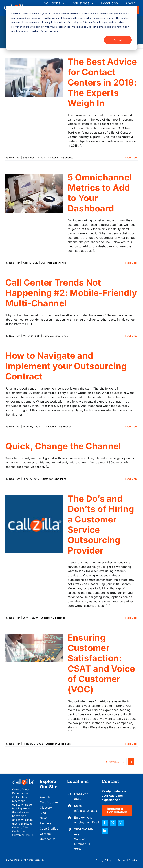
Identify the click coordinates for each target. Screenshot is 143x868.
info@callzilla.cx (86, 811)
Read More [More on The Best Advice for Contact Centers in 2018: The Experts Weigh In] (131, 158)
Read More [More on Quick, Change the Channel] (131, 479)
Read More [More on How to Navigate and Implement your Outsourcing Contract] (131, 427)
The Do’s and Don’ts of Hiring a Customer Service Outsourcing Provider (101, 525)
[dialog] (71, 28)
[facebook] (105, 823)
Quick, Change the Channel (63, 446)
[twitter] (113, 823)
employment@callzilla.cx (92, 822)
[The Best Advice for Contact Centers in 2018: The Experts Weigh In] (34, 78)
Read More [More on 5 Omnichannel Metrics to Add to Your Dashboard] (131, 263)
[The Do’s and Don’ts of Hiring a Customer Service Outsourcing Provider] (34, 524)
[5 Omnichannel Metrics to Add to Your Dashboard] (34, 193)
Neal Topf (15, 158)
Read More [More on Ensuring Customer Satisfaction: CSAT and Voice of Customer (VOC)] (131, 744)
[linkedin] (105, 831)
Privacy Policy (103, 860)
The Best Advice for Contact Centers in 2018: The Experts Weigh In (102, 82)
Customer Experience (61, 158)
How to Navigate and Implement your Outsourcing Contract (66, 366)
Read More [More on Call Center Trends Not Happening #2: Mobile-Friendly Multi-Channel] (131, 336)
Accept (118, 40)
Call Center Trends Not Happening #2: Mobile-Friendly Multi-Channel (71, 293)
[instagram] (121, 823)
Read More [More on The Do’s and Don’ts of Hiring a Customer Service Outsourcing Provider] (131, 618)
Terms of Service (128, 860)
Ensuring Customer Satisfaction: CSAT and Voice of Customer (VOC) (101, 663)
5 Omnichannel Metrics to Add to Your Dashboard (100, 193)
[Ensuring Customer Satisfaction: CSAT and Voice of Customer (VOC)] (34, 648)
